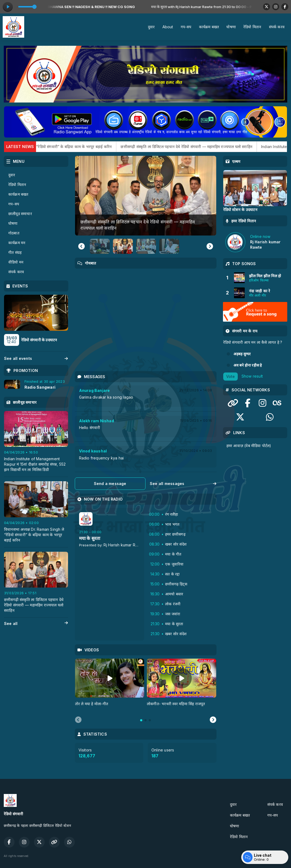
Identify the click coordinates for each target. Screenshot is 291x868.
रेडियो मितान (252, 27)
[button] (100, 246)
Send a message (110, 484)
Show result (252, 376)
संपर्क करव (277, 27)
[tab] (141, 720)
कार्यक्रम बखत (209, 27)
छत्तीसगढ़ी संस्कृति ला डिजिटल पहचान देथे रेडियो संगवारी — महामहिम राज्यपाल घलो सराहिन (214, 147)
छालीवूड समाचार (20, 214)
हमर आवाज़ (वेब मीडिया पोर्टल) (249, 446)
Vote (230, 376)
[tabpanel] (110, 685)
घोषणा (231, 27)
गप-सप (186, 27)
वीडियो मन (16, 262)
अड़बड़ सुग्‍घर (242, 354)
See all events (36, 358)
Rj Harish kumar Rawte (124, 545)
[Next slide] (210, 246)
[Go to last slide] (81, 246)
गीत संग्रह (15, 252)
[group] (146, 196)
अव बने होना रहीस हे (248, 365)
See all (36, 624)
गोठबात (14, 233)
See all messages (183, 484)
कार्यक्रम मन (17, 243)
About (168, 27)
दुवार (151, 27)
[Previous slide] (78, 720)
